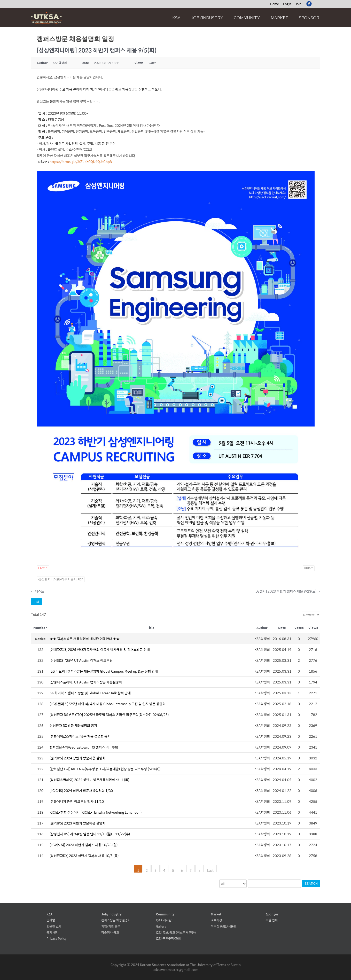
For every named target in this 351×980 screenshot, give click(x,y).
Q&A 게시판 (164, 920)
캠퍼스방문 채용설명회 (116, 920)
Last (210, 870)
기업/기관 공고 (111, 926)
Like (43, 568)
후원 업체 (272, 920)
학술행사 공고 (110, 932)
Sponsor (309, 18)
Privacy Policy (56, 938)
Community (247, 18)
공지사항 (52, 932)
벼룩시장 (216, 920)
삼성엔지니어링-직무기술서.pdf (61, 579)
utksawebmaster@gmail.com (175, 970)
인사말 (51, 920)
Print (309, 568)
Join (298, 4)
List (36, 601)
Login (287, 4)
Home (275, 4)
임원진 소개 (54, 926)
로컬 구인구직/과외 (168, 938)
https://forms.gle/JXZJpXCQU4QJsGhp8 (81, 162)
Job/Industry (207, 18)
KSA (176, 18)
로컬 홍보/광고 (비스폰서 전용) (176, 932)
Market (279, 18)
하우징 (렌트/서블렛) (224, 926)
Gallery (161, 926)
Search (311, 884)
